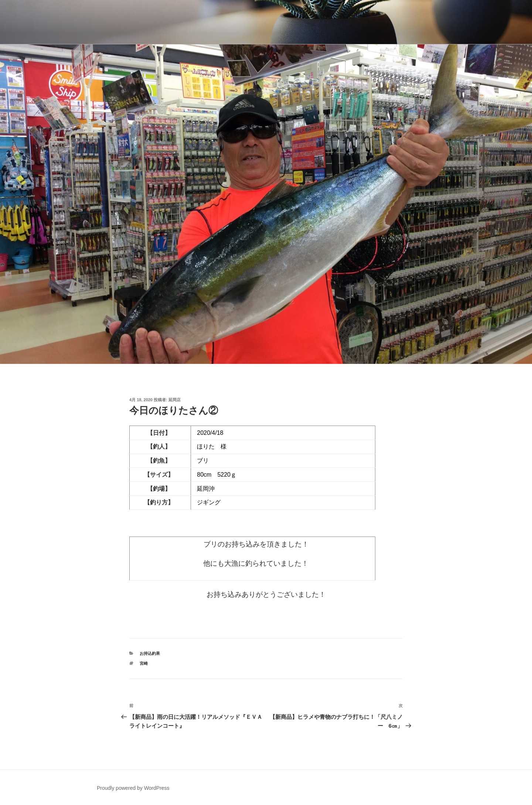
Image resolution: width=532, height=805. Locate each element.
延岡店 (175, 400)
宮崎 (144, 663)
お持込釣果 (150, 653)
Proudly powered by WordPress (133, 788)
